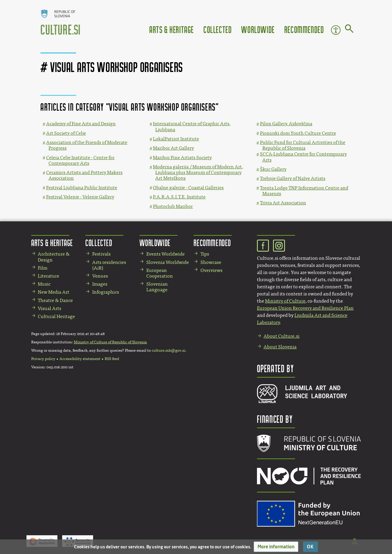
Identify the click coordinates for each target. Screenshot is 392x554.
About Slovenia (280, 347)
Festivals (101, 254)
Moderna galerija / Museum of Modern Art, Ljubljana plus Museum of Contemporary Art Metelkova (198, 172)
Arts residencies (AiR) (109, 265)
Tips (205, 254)
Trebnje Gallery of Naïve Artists (293, 178)
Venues (100, 276)
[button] (276, 547)
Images (100, 284)
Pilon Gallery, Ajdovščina (286, 124)
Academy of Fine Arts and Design (81, 124)
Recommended (304, 29)
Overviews (211, 270)
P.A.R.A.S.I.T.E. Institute (179, 197)
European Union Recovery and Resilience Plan (305, 308)
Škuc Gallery (273, 169)
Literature (48, 276)
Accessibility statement (80, 359)
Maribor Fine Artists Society (182, 158)
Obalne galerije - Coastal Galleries (188, 188)
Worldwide (258, 29)
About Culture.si (282, 336)
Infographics (106, 292)
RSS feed (112, 359)
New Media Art (54, 292)
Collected (218, 29)
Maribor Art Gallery (173, 148)
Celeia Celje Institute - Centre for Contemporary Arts (80, 160)
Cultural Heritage (56, 316)
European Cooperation (160, 273)
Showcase (211, 262)
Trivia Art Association (283, 203)
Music (44, 284)
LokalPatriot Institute (176, 139)
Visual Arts (50, 308)
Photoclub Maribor (173, 206)
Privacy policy (43, 359)
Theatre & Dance (55, 300)
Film (43, 268)
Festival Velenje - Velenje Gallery (80, 197)
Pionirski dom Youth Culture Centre (298, 133)
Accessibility (336, 30)
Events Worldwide (166, 254)
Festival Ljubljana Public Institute (82, 188)
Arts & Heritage (172, 29)
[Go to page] (349, 30)
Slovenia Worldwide (168, 262)
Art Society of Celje (66, 133)
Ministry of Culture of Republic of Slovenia (110, 342)
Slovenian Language (157, 287)
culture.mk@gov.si (168, 350)
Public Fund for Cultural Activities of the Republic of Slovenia (303, 145)
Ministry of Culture (285, 301)
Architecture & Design (54, 257)
